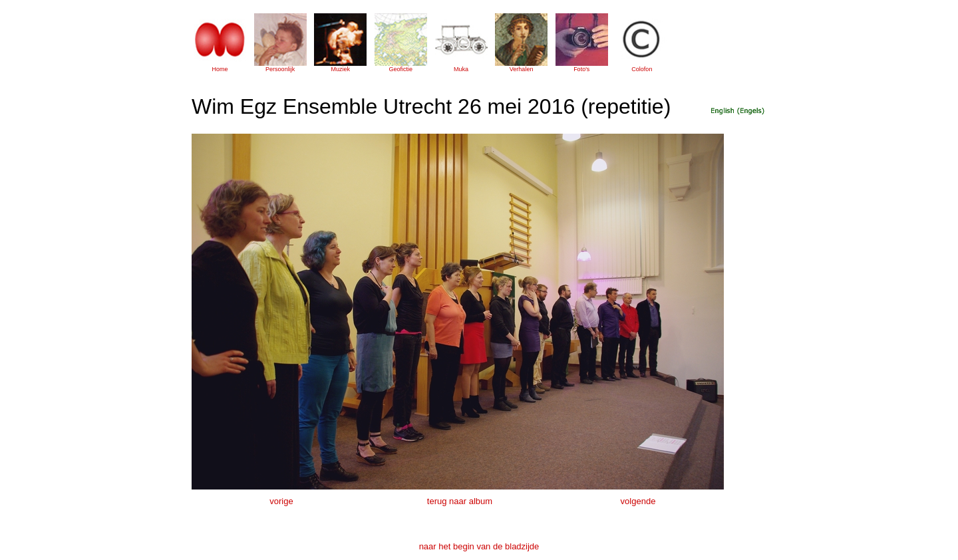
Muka (461, 69)
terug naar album (460, 501)
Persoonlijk (280, 69)
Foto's (581, 69)
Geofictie (401, 69)
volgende (638, 501)
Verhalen (522, 69)
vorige (281, 501)
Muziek (340, 69)
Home (220, 69)
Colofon (642, 69)
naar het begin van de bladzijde (479, 546)
